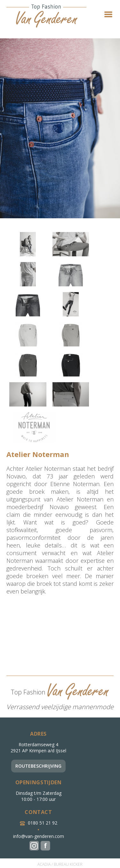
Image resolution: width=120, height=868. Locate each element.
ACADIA (44, 864)
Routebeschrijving (38, 766)
